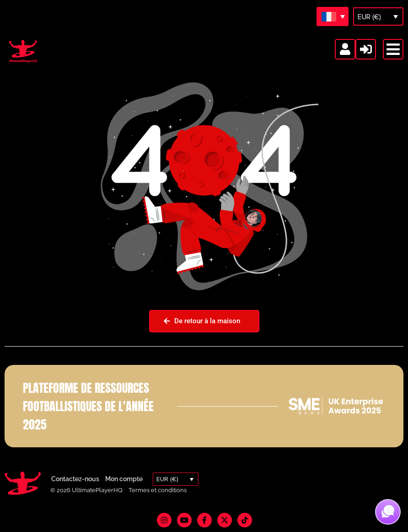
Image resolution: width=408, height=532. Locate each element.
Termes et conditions (158, 490)
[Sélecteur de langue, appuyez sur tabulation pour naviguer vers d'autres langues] (333, 16)
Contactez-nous (75, 479)
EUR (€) (369, 17)
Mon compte (124, 479)
